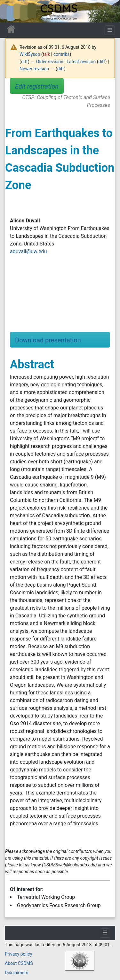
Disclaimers (16, 973)
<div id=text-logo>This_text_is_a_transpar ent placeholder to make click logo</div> (10, 11)
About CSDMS (19, 963)
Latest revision (81, 62)
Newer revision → (37, 69)
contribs (62, 54)
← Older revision (47, 62)
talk (47, 54)
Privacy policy (18, 954)
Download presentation (48, 340)
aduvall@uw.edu (28, 251)
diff (24, 62)
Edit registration (37, 86)
